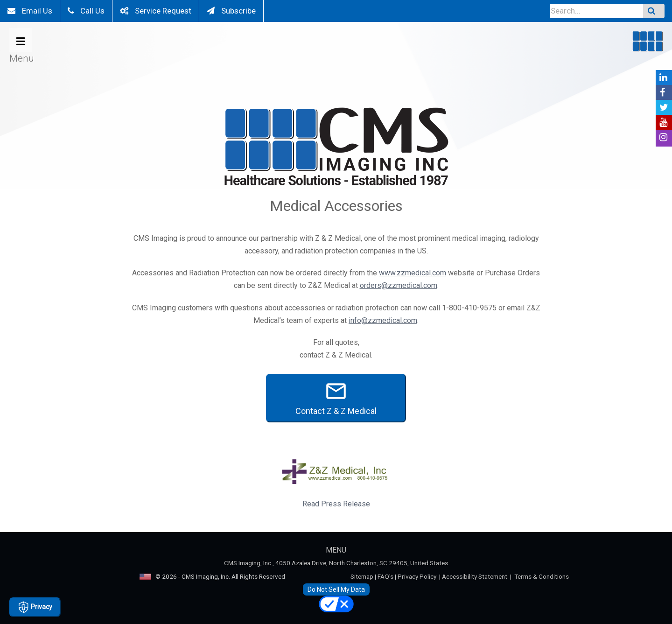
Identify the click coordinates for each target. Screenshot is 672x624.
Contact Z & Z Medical (336, 398)
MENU (336, 550)
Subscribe (231, 11)
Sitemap (362, 576)
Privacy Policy (417, 576)
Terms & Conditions (542, 576)
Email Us (30, 11)
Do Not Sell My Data (336, 589)
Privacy (35, 607)
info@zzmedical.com (383, 320)
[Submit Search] (654, 11)
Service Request (156, 11)
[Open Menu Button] (21, 40)
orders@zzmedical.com (399, 285)
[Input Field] (596, 11)
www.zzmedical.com (413, 273)
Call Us (86, 11)
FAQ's (385, 576)
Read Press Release (336, 504)
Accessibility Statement (475, 576)
